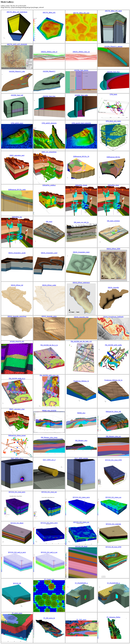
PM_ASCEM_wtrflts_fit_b (17, 379)
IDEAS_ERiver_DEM (113, 249)
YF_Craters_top (49, 579)
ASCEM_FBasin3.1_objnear (113, 47)
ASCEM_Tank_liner (49, 96)
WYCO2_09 (17, 583)
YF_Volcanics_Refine (113, 617)
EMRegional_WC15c (113, 157)
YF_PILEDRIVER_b (113, 583)
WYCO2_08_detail (81, 546)
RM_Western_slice (81, 441)
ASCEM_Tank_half (17, 95)
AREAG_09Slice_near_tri (49, 52)
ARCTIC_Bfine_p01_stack (113, 11)
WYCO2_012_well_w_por (49, 552)
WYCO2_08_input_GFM (113, 547)
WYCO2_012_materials (113, 524)
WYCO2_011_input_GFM (113, 460)
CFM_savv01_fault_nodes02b (81, 123)
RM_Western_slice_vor (113, 436)
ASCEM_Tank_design (81, 70)
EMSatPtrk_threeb (81, 185)
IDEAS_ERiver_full (17, 285)
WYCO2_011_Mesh (17, 523)
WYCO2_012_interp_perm (49, 523)
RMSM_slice (81, 413)
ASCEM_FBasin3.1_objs (17, 71)
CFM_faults (113, 94)
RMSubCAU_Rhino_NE (113, 412)
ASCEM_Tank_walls (81, 95)
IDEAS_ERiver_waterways (81, 283)
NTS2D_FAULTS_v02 (17, 342)
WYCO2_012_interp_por (81, 522)
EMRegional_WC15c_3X (81, 157)
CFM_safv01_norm (17, 123)
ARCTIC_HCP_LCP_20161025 (17, 44)
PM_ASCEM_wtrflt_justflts (113, 345)
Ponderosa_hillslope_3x (81, 381)
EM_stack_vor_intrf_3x (81, 222)
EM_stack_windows (113, 221)
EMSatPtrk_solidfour (49, 185)
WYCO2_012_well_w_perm (17, 552)
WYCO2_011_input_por (49, 492)
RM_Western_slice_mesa (49, 437)
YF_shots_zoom (17, 613)
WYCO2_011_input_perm (17, 492)
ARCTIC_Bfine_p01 (49, 13)
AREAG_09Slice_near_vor (81, 52)
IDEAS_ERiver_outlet (49, 285)
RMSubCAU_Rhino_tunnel (17, 435)
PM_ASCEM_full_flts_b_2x (49, 345)
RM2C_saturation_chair (17, 409)
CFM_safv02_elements (49, 123)
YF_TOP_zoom (81, 620)
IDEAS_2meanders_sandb (17, 253)
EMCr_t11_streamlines (49, 152)
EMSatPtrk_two (17, 217)
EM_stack (49, 222)
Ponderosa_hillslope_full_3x (113, 380)
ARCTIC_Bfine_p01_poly (81, 13)
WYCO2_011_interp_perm (81, 497)
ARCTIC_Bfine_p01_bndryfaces (17, 12)
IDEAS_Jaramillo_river (81, 317)
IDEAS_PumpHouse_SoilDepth (113, 317)
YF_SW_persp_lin (49, 618)
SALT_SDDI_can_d (49, 460)
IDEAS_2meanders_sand (49, 253)
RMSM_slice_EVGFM (49, 411)
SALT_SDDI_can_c (17, 458)
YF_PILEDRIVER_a (81, 583)
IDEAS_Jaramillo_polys (49, 316)
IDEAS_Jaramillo (113, 288)
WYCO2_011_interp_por (113, 497)
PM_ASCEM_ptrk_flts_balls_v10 (81, 342)
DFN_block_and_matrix (113, 121)
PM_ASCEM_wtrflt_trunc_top (49, 375)
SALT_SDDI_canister (81, 458)
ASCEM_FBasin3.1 (49, 71)
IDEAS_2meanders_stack (81, 252)
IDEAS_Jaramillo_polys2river (17, 316)
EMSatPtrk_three (113, 185)
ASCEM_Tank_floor (113, 72)
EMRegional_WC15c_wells (17, 190)
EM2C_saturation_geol (17, 155)
